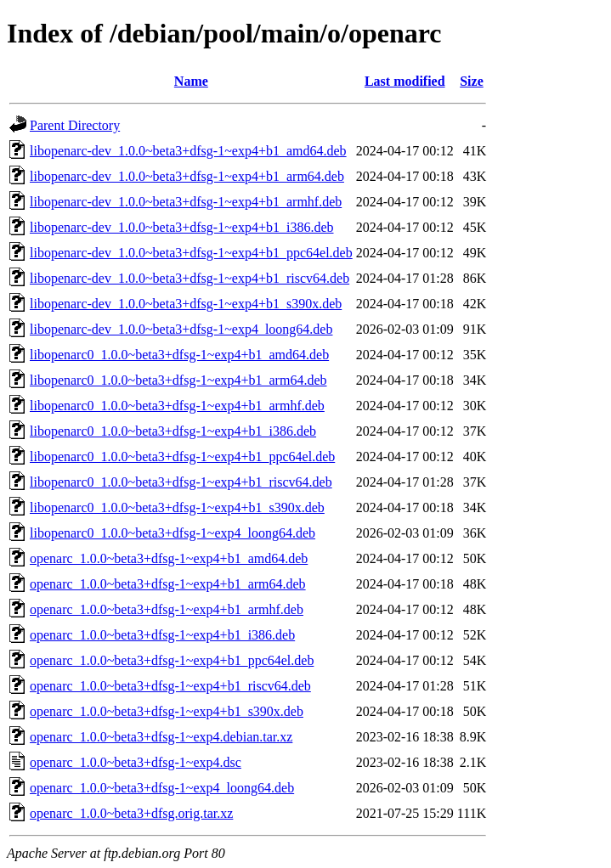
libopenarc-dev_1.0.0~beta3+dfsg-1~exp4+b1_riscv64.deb (190, 278)
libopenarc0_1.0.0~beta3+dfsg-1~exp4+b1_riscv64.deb (181, 482)
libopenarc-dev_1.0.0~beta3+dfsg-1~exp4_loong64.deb (181, 329)
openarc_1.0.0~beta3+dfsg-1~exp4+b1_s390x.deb (167, 711)
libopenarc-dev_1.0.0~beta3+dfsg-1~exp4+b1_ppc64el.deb (191, 253)
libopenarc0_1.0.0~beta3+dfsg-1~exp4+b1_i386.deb (173, 431)
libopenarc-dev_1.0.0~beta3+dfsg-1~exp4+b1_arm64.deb (187, 176)
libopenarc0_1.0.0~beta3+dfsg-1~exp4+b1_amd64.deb (179, 355)
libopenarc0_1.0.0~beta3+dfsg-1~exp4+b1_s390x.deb (177, 507)
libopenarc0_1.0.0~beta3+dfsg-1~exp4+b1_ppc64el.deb (182, 457)
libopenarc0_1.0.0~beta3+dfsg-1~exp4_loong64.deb (173, 533)
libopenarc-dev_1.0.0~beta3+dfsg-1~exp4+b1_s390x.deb (186, 304)
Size (472, 81)
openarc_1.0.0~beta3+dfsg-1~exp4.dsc (136, 762)
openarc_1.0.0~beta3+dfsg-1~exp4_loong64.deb (162, 788)
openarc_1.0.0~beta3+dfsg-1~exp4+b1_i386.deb (162, 635)
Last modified (405, 81)
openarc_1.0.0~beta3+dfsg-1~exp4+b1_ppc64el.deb (172, 660)
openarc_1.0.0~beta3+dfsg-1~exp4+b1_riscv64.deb (170, 686)
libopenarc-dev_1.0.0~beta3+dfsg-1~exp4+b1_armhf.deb (186, 202)
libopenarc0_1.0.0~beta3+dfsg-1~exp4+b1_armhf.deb (177, 406)
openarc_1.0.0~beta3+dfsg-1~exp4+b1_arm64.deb (168, 584)
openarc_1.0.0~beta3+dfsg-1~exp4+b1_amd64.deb (169, 558)
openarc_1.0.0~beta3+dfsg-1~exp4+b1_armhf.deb (167, 609)
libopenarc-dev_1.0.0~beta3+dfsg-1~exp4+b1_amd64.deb (188, 151)
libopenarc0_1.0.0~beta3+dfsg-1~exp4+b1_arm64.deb (178, 380)
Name (191, 81)
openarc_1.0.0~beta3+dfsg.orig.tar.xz (131, 813)
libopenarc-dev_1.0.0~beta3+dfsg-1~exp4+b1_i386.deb (182, 227)
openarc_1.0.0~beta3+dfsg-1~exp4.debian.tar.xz (161, 737)
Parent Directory (75, 125)
